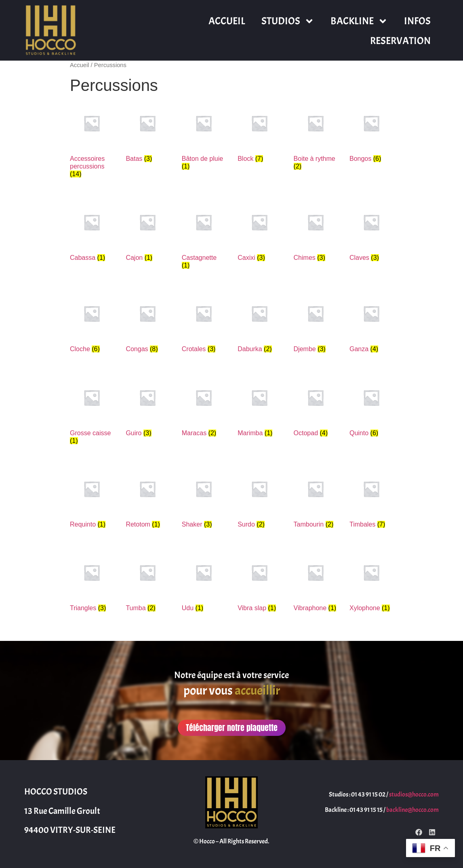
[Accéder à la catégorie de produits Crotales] (204, 324)
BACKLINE (359, 21)
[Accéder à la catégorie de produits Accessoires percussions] (92, 141)
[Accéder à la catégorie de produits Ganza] (371, 324)
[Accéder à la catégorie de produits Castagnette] (204, 236)
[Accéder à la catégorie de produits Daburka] (259, 324)
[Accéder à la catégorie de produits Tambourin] (316, 499)
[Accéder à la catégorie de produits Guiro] (147, 408)
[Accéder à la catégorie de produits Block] (259, 134)
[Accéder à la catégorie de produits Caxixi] (259, 233)
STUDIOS (288, 21)
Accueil (79, 65)
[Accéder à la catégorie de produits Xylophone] (371, 583)
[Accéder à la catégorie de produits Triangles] (92, 583)
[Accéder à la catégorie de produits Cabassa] (92, 233)
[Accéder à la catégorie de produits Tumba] (147, 583)
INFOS (417, 21)
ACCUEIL (227, 21)
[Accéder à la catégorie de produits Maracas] (204, 408)
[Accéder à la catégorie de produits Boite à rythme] (316, 137)
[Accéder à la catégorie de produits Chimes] (316, 233)
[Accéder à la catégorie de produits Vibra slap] (259, 583)
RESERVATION (400, 41)
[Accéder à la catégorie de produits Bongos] (371, 134)
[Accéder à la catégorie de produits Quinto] (371, 408)
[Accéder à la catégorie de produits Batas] (147, 134)
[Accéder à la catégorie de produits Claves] (371, 233)
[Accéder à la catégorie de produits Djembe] (316, 324)
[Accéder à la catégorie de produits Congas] (147, 324)
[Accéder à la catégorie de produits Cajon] (147, 233)
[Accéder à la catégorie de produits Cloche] (92, 324)
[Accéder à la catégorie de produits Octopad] (316, 408)
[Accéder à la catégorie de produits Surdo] (259, 499)
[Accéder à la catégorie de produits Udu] (204, 583)
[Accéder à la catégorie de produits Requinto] (92, 499)
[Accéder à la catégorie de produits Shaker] (204, 499)
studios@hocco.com (414, 794)
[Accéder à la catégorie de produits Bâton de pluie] (204, 137)
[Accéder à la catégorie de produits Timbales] (371, 499)
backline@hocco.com (412, 810)
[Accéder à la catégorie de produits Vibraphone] (316, 583)
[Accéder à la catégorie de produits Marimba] (259, 408)
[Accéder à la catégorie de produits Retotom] (147, 499)
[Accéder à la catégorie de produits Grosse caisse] (92, 412)
